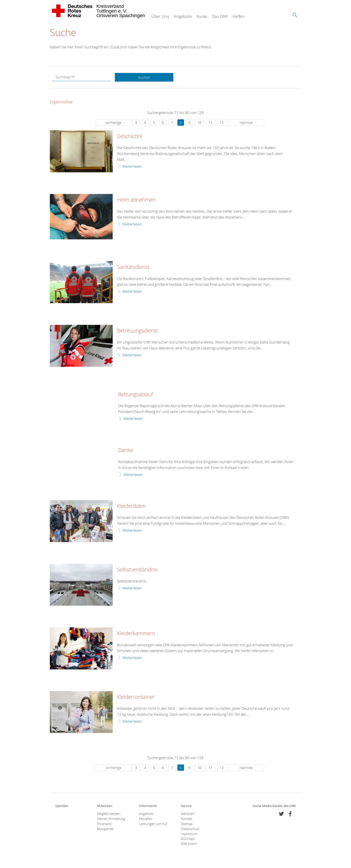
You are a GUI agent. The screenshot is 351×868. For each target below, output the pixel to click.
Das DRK (220, 16)
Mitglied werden (109, 814)
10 (199, 123)
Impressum (189, 834)
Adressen (188, 814)
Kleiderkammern (136, 634)
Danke (126, 450)
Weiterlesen (132, 166)
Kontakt (187, 819)
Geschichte (130, 136)
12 (222, 123)
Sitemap (187, 824)
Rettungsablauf (136, 395)
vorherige (113, 123)
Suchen (144, 77)
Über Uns (160, 16)
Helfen (239, 16)
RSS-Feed (188, 839)
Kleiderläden (131, 506)
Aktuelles (145, 819)
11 (211, 123)
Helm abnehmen (136, 200)
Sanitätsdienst (133, 267)
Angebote (183, 16)
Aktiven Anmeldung (111, 819)
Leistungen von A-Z (153, 824)
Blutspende (105, 829)
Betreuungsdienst (137, 331)
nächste (246, 123)
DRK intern (189, 844)
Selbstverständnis (137, 570)
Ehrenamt (104, 824)
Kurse (202, 16)
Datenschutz (190, 829)
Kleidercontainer (136, 697)
